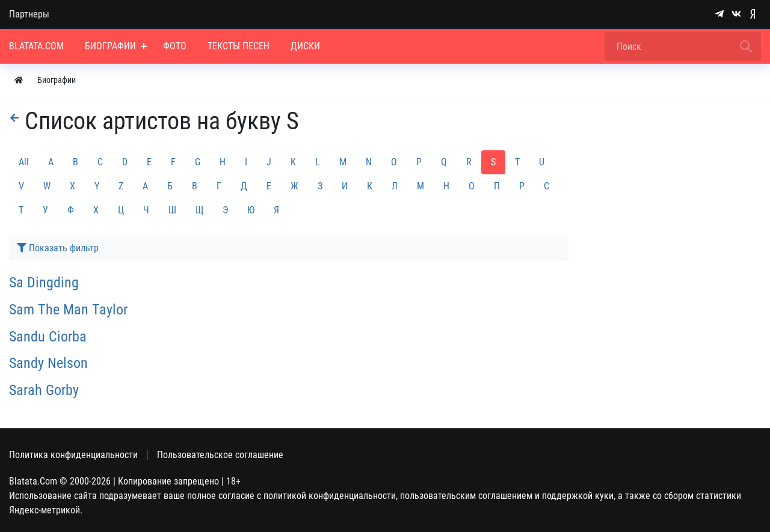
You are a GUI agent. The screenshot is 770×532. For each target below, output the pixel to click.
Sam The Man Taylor (68, 310)
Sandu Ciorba (48, 337)
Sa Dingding (44, 283)
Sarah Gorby (44, 390)
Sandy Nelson (48, 363)
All (24, 162)
